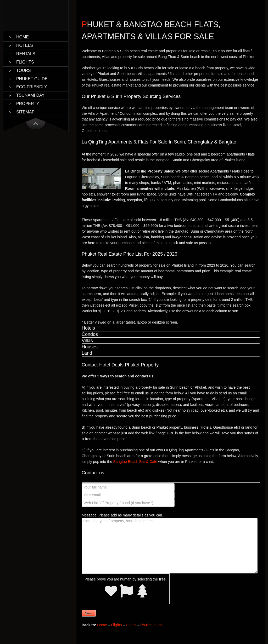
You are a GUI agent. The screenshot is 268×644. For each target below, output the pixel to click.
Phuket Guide (32, 79)
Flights (25, 62)
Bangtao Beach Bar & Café (135, 462)
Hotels (25, 45)
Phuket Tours (151, 625)
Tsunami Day (30, 95)
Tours (24, 70)
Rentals (26, 54)
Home (23, 37)
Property (28, 104)
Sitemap (25, 112)
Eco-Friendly (32, 87)
